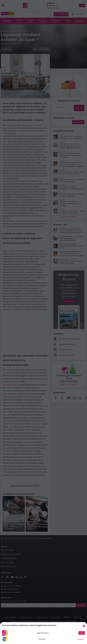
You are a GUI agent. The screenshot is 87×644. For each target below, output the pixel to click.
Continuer (80, 639)
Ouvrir (82, 633)
